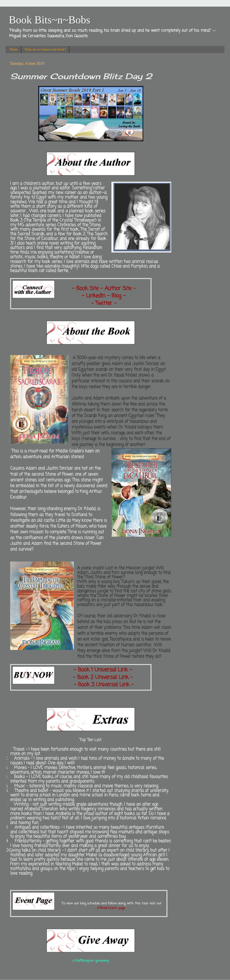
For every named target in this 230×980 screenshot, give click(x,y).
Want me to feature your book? (45, 49)
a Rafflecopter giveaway (91, 961)
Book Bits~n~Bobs (50, 20)
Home (14, 49)
